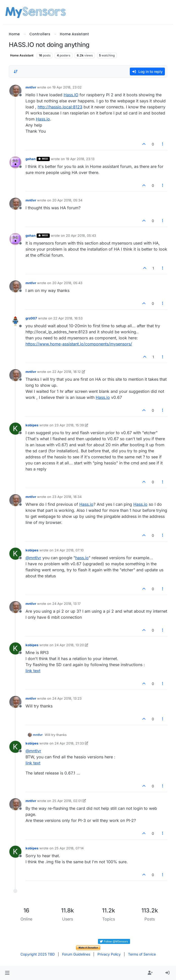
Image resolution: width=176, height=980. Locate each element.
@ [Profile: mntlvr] (33, 558)
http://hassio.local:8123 (60, 107)
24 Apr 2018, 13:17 (66, 604)
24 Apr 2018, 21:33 (69, 743)
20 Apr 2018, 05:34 (67, 200)
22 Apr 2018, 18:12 (67, 372)
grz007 (31, 318)
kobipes (32, 425)
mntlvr (31, 87)
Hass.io (43, 119)
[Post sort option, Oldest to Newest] (16, 72)
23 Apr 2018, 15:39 (69, 425)
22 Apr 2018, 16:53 (68, 318)
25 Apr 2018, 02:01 (67, 801)
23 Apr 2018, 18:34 (67, 497)
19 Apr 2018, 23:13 (80, 159)
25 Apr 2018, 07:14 (69, 848)
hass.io (82, 558)
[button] (7, 973)
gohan (31, 159)
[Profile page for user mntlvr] (15, 91)
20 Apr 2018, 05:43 (81, 235)
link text (33, 671)
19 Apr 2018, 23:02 (67, 87)
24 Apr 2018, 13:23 (67, 698)
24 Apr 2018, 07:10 (69, 550)
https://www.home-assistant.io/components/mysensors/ (79, 344)
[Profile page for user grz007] (15, 322)
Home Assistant (22, 55)
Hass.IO (71, 95)
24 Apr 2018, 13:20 (69, 645)
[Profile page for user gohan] (15, 162)
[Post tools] (163, 144)
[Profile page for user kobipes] (15, 429)
